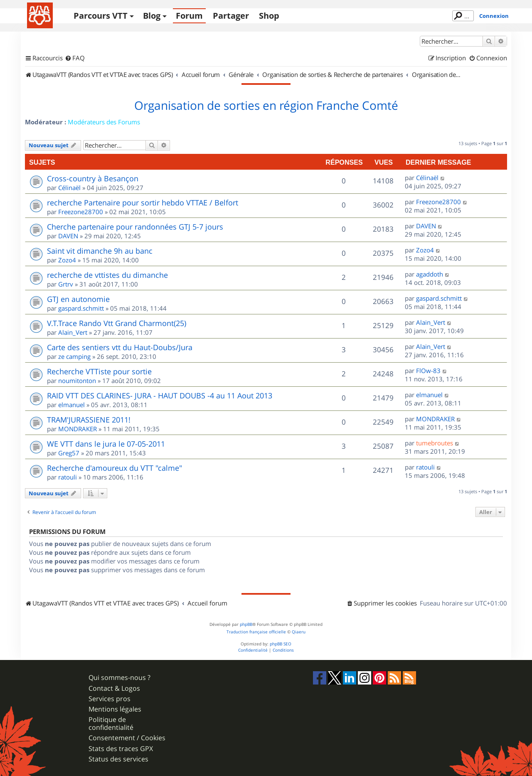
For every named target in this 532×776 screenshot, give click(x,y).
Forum (189, 16)
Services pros (110, 699)
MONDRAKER (78, 429)
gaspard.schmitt (81, 308)
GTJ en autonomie (78, 299)
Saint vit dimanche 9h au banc (100, 251)
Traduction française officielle (256, 632)
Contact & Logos (114, 688)
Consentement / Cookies (127, 738)
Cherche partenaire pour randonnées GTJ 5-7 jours (135, 227)
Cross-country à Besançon (93, 178)
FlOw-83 (428, 371)
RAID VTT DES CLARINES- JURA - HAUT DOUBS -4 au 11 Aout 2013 (160, 395)
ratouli (68, 477)
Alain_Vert (73, 332)
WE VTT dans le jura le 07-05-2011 (106, 444)
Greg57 (69, 453)
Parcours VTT (101, 16)
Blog (152, 16)
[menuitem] (75, 58)
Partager (231, 16)
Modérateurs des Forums (104, 122)
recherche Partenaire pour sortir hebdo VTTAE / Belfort (143, 203)
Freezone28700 (81, 212)
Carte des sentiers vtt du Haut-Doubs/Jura (120, 347)
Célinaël (69, 188)
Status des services (118, 759)
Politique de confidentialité (111, 724)
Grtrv (66, 284)
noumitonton (77, 381)
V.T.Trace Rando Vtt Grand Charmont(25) (117, 323)
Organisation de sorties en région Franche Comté (266, 106)
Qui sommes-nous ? (119, 678)
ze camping (74, 356)
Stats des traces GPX (121, 749)
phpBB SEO (281, 644)
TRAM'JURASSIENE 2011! (89, 420)
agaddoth (430, 274)
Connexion (494, 16)
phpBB (246, 624)
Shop (269, 16)
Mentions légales (115, 709)
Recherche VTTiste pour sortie (99, 371)
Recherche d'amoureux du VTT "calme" (115, 468)
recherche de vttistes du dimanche (107, 275)
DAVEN (68, 236)
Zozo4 (67, 260)
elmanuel (71, 405)
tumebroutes (435, 443)
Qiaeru (299, 632)
